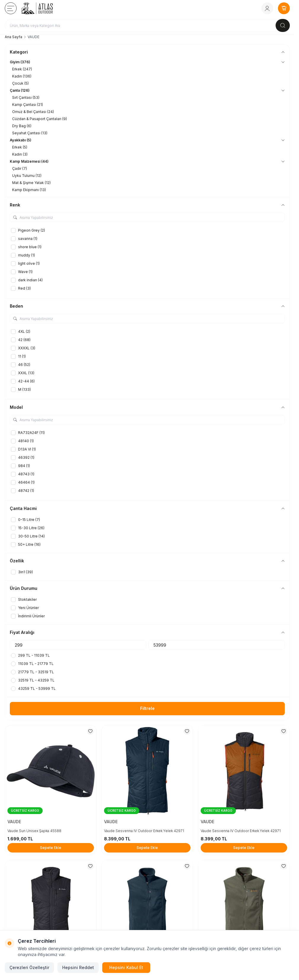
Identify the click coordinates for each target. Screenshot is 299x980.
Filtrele (147, 708)
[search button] (283, 25)
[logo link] (45, 8)
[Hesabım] (267, 8)
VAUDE (15, 822)
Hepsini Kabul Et (126, 967)
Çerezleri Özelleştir (29, 967)
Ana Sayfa (13, 37)
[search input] (147, 25)
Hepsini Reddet (78, 967)
